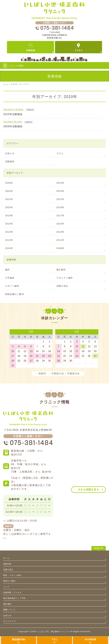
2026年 (9, 183)
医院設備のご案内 (15, 294)
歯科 (7, 270)
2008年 (60, 248)
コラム (60, 153)
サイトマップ (9, 621)
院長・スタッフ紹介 (12, 575)
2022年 (9, 199)
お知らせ (10, 153)
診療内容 (7, 564)
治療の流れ (62, 286)
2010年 (9, 248)
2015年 (60, 224)
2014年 (9, 232)
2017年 (60, 216)
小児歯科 (10, 278)
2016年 (9, 224)
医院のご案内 (9, 581)
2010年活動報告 (13, 114)
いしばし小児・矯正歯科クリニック (53, 632)
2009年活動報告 (13, 126)
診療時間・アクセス (12, 593)
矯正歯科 (61, 270)
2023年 (60, 191)
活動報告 (30, 110)
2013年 (60, 232)
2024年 (9, 191)
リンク (6, 587)
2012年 (9, 240)
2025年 (60, 183)
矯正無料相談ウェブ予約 (14, 598)
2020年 (9, 207)
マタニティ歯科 (65, 278)
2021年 (60, 199)
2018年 (9, 216)
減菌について (9, 610)
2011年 (60, 240)
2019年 (60, 207)
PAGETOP (99, 548)
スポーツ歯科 (12, 286)
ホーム (6, 558)
